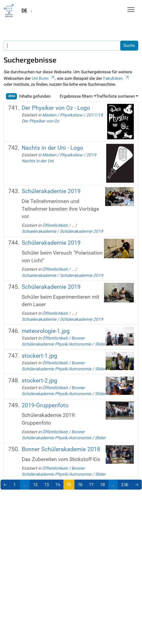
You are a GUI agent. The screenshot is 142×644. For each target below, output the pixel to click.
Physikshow (71, 115)
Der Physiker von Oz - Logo (56, 108)
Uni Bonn (44, 78)
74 (58, 484)
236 (125, 484)
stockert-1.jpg (39, 356)
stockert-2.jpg (39, 381)
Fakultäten (116, 78)
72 (35, 484)
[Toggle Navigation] (131, 10)
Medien (49, 115)
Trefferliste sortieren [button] (116, 96)
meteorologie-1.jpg (46, 331)
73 (47, 484)
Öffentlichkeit (55, 225)
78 (103, 484)
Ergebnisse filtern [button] (76, 96)
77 (91, 484)
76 (80, 484)
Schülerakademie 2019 (51, 191)
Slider (100, 344)
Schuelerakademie (39, 231)
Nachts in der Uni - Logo (52, 148)
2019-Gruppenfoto (45, 405)
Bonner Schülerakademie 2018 (61, 449)
